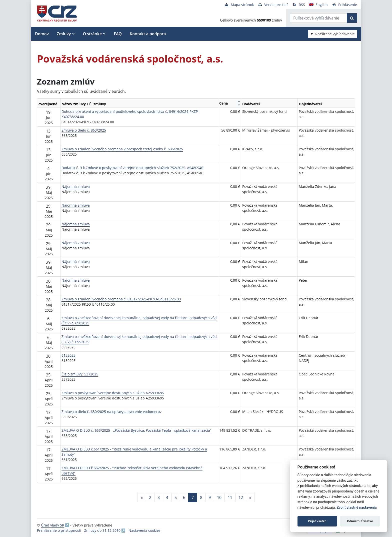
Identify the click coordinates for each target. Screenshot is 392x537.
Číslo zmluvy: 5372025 (80, 374)
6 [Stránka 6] (184, 497)
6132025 (68, 355)
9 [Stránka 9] (210, 497)
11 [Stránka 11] (230, 497)
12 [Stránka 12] (241, 497)
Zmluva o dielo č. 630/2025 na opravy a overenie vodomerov (111, 412)
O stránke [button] (92, 34)
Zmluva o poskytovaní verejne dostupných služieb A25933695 (113, 393)
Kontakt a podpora (148, 34)
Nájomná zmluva (76, 186)
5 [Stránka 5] (176, 497)
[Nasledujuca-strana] (250, 497)
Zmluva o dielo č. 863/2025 (84, 130)
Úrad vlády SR (53, 525)
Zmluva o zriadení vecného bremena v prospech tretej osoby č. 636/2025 (122, 149)
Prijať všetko (317, 521)
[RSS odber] (299, 5)
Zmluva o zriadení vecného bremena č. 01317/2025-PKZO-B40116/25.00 (121, 299)
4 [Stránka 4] (167, 497)
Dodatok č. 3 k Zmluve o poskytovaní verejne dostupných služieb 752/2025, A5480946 (132, 168)
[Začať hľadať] (352, 18)
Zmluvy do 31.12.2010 (102, 530)
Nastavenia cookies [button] (144, 530)
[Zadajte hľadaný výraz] (318, 18)
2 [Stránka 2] (150, 497)
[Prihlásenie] (344, 5)
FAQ (118, 34)
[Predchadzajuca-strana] (142, 497)
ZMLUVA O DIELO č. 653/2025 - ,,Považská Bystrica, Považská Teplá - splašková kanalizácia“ (136, 430)
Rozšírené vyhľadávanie (333, 34)
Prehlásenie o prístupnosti (59, 530)
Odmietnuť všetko (360, 521)
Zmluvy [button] (64, 34)
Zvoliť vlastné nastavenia (357, 508)
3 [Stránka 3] (159, 497)
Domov (42, 34)
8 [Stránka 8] (201, 497)
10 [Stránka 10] (219, 497)
